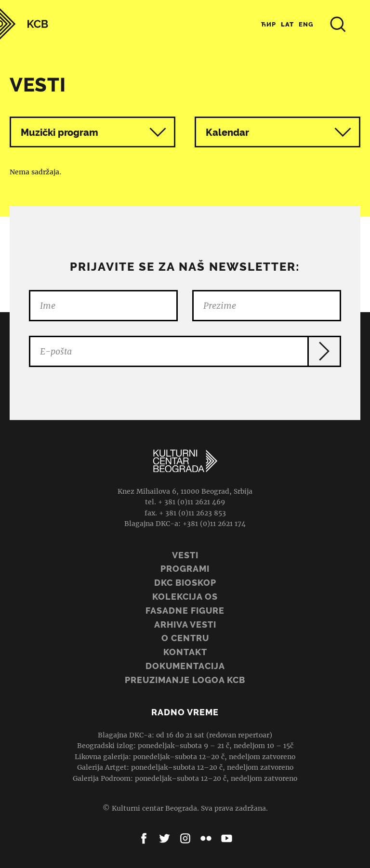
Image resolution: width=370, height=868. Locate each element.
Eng (306, 24)
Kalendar (278, 132)
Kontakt (185, 652)
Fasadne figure (185, 611)
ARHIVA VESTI (185, 625)
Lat (287, 24)
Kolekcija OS (185, 597)
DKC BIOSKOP (185, 583)
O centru (185, 638)
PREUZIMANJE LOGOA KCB (185, 680)
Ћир (269, 24)
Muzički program (59, 132)
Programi (185, 569)
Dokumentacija (185, 666)
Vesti (185, 555)
